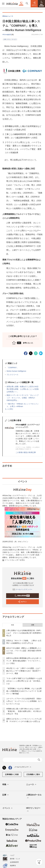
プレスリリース (12, 375)
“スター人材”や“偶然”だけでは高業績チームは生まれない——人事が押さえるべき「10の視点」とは (24, 681)
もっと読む (9, 409)
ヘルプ (12, 855)
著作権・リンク (15, 859)
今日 (12, 625)
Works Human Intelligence (16, 371)
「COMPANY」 (12, 368)
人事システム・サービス (10, 39)
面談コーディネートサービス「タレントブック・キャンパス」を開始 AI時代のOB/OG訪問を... (23, 398)
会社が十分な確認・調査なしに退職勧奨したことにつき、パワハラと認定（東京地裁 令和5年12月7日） (24, 651)
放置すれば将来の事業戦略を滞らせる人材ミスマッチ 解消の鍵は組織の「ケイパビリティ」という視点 (24, 661)
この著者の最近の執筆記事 (26, 452)
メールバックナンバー (23, 589)
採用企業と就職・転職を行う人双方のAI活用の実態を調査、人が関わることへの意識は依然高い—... (23, 389)
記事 (6, 795)
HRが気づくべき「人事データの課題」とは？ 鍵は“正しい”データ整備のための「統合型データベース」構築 (24, 671)
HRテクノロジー (33, 810)
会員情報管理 (14, 862)
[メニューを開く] (3, 4)
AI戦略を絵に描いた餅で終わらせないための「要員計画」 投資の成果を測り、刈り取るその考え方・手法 (24, 711)
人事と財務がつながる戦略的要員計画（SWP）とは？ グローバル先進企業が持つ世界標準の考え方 (24, 633)
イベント (8, 808)
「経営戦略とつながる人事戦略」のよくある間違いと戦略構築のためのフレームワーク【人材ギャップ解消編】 (24, 691)
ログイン (22, 602)
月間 (33, 625)
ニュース (31, 785)
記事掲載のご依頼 (12, 774)
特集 (6, 785)
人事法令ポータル (34, 796)
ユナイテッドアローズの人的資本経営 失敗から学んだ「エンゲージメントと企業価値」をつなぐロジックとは (24, 701)
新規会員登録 (22, 596)
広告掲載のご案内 (33, 774)
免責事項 (13, 866)
